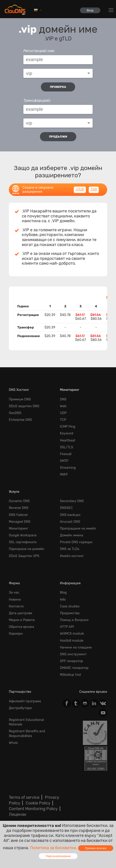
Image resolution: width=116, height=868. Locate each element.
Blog (63, 593)
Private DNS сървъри (76, 542)
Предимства (70, 613)
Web (63, 406)
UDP (63, 413)
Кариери (16, 634)
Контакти (16, 606)
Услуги (14, 492)
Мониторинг (70, 390)
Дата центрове (21, 613)
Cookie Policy (38, 803)
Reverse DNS (19, 508)
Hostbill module (72, 641)
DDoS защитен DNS (24, 406)
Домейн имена (72, 535)
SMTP (64, 461)
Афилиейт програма (25, 701)
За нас (14, 593)
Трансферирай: (37, 100)
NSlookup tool (70, 675)
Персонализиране (58, 856)
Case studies (70, 606)
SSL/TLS (67, 447)
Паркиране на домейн (27, 549)
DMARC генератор (74, 668)
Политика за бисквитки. (54, 848)
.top (94, 189)
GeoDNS (15, 413)
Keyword (67, 433)
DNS (63, 399)
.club (80, 189)
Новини (15, 600)
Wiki (63, 600)
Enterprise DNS (20, 420)
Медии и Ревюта (22, 620)
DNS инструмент (73, 654)
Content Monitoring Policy (33, 809)
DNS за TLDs (70, 549)
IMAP (64, 475)
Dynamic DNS (19, 501)
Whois (13, 743)
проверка (58, 87)
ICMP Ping (68, 427)
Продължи (58, 137)
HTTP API (67, 627)
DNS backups (70, 515)
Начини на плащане (76, 647)
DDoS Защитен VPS (24, 556)
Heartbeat (68, 440)
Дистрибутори (20, 708)
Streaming (68, 468)
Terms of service (24, 797)
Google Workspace (23, 535)
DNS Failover (18, 515)
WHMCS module (72, 634)
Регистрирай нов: (39, 51)
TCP (63, 420)
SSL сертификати (23, 542)
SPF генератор (72, 661)
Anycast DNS (70, 522)
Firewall (66, 454)
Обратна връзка (21, 627)
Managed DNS (20, 522)
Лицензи (17, 814)
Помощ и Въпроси (74, 620)
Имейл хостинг (72, 556)
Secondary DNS (72, 501)
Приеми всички (96, 848)
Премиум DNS (20, 399)
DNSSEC (66, 508)
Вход (90, 10)
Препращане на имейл (78, 529)
